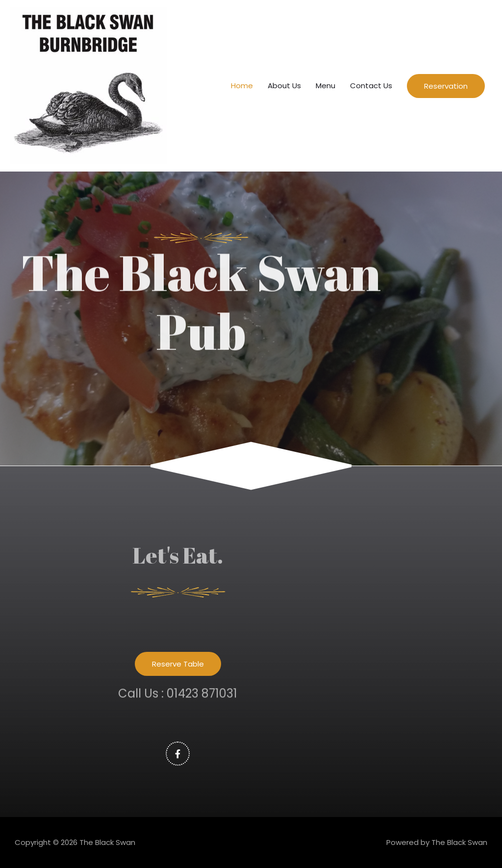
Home (242, 86)
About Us (284, 86)
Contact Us (371, 86)
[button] (178, 664)
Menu (326, 86)
